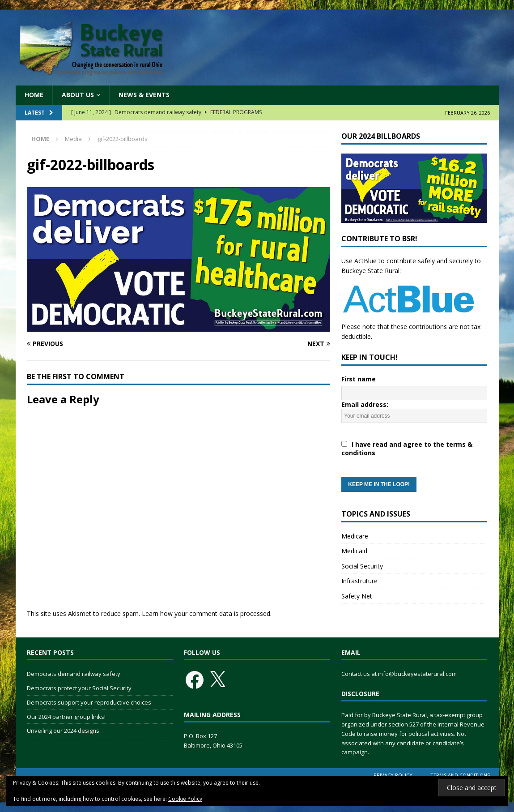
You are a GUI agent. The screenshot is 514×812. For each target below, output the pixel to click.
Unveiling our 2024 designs (63, 731)
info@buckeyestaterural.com (417, 674)
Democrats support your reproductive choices (89, 702)
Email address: (414, 446)
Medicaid (354, 551)
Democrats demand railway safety (74, 674)
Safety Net (357, 596)
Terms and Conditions (460, 775)
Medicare (355, 536)
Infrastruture (359, 581)
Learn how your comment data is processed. (207, 613)
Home (34, 95)
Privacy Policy (393, 775)
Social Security (362, 566)
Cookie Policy (185, 799)
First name (359, 379)
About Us (78, 95)
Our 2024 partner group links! (66, 717)
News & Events (144, 95)
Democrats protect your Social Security (79, 688)
